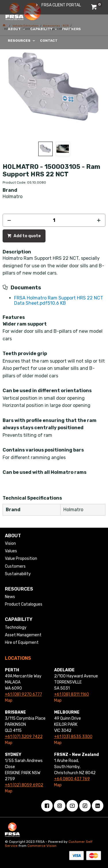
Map (9, 700)
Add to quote (27, 236)
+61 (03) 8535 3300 (73, 737)
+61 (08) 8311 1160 (72, 694)
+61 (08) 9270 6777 (23, 694)
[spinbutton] (54, 220)
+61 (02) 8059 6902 (24, 785)
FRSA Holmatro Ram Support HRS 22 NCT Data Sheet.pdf (59, 300)
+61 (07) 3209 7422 (24, 737)
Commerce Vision (42, 846)
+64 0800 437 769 (72, 779)
